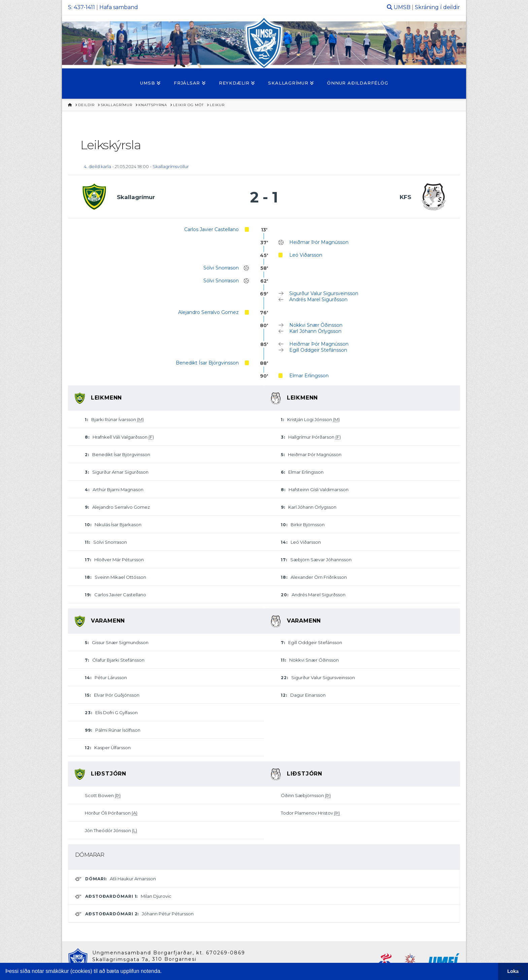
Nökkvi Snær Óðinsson (316, 325)
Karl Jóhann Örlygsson (315, 331)
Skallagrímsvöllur (171, 166)
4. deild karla (97, 166)
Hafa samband (119, 7)
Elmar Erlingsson (309, 376)
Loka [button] (513, 971)
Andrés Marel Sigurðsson (318, 299)
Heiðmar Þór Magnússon (319, 242)
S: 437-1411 (81, 7)
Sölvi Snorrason (221, 268)
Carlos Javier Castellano (211, 229)
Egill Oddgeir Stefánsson (318, 350)
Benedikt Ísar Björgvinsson (207, 363)
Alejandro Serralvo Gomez (208, 312)
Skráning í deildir (437, 7)
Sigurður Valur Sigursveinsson (324, 293)
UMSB (402, 7)
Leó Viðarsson (306, 255)
